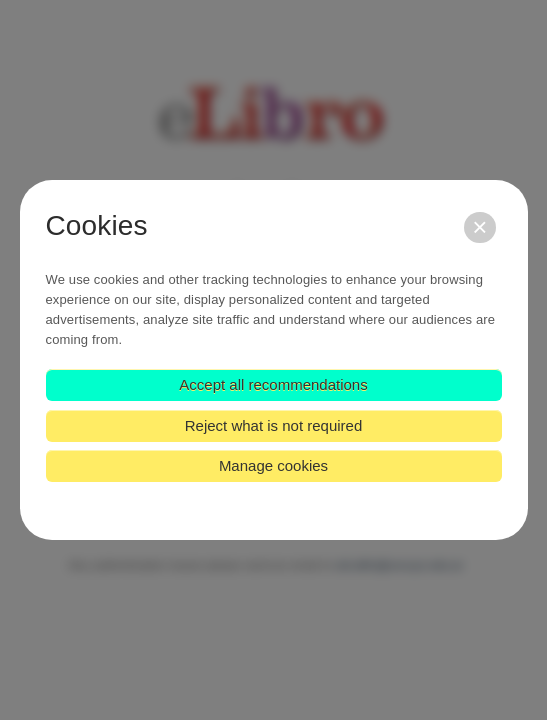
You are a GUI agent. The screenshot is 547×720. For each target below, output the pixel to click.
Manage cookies (273, 465)
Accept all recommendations (273, 384)
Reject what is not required (274, 425)
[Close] (479, 227)
